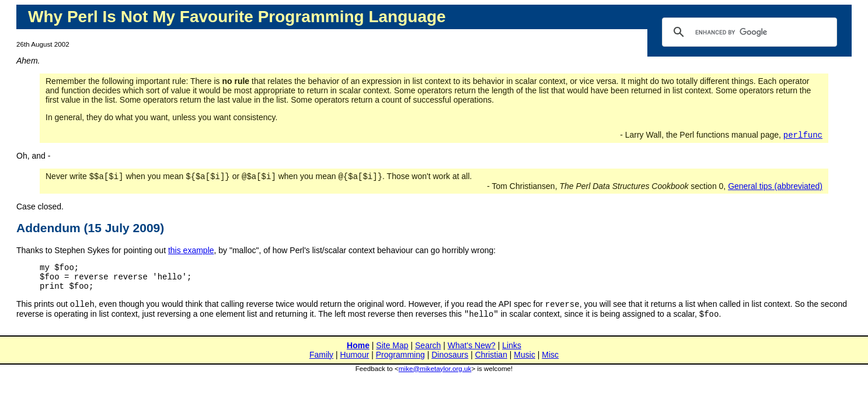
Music (524, 365)
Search (428, 355)
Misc (550, 365)
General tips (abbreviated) (775, 188)
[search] (748, 32)
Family (321, 365)
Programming (400, 365)
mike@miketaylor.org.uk (435, 378)
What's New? (472, 355)
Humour (355, 365)
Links (512, 355)
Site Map (392, 355)
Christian (491, 365)
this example (191, 253)
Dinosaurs (450, 365)
